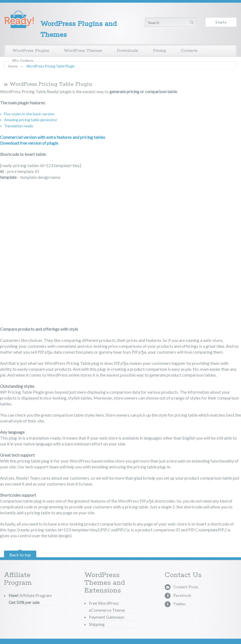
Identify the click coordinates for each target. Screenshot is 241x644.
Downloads (128, 51)
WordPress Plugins (31, 51)
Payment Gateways (107, 617)
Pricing (159, 51)
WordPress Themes (83, 51)
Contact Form (186, 587)
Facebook (182, 596)
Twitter (179, 604)
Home (13, 66)
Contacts (189, 51)
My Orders (23, 61)
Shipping (97, 624)
